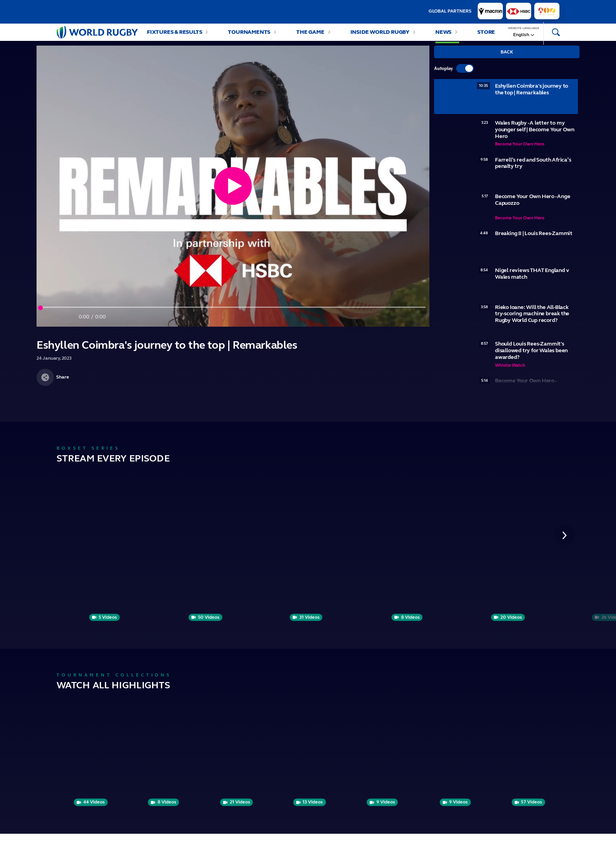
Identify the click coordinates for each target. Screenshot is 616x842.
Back (507, 60)
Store (486, 36)
